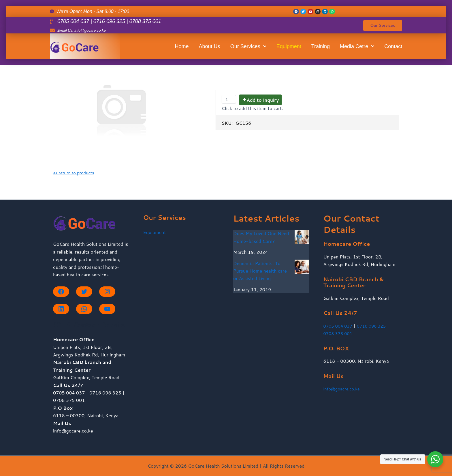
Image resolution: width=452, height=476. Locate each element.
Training (321, 49)
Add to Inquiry (263, 100)
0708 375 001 (339, 333)
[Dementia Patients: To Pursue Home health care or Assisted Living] (302, 267)
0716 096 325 (375, 326)
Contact (393, 49)
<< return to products (76, 172)
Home (182, 49)
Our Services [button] (248, 49)
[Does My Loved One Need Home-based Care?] (302, 237)
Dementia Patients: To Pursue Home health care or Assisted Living (260, 271)
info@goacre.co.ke (343, 389)
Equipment (289, 49)
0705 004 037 (339, 326)
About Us (210, 49)
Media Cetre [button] (357, 49)
